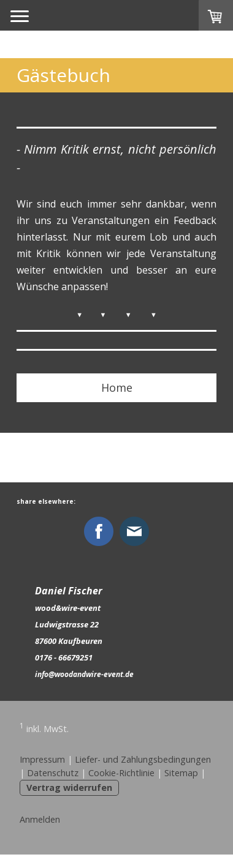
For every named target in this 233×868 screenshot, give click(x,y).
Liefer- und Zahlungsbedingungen (143, 759)
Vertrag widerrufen (69, 788)
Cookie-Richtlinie (121, 773)
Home (117, 387)
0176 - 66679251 (64, 657)
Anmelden (40, 819)
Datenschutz (53, 773)
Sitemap (181, 773)
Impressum (42, 759)
